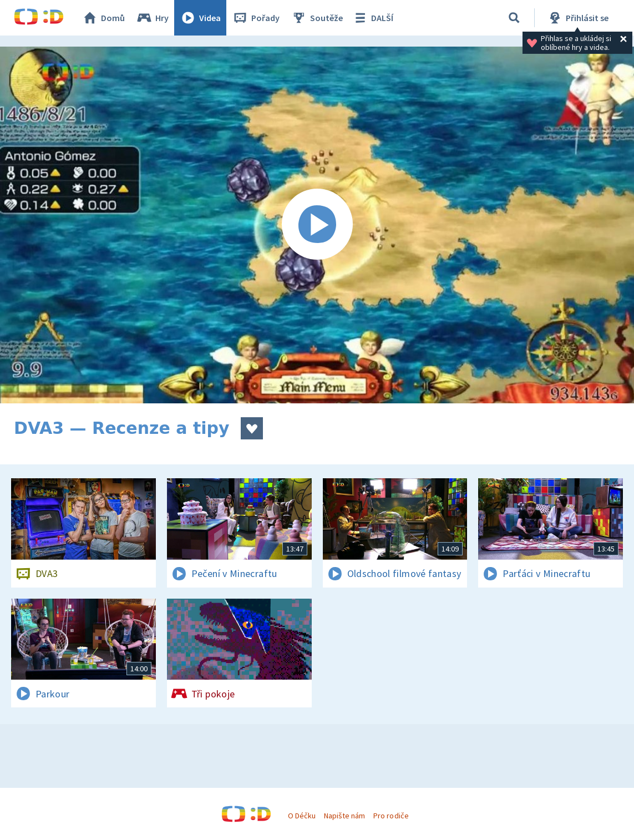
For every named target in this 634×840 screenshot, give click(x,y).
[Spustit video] (317, 225)
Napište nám (344, 816)
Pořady (256, 18)
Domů (103, 18)
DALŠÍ (372, 18)
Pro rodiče (391, 816)
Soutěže (317, 18)
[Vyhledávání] (514, 18)
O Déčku (302, 816)
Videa (200, 18)
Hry (152, 18)
